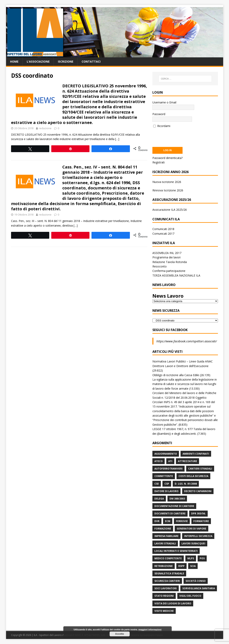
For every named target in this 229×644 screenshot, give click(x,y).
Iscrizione (66, 61)
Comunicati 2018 (163, 229)
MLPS (191, 558)
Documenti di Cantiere (170, 513)
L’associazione (38, 61)
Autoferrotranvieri (168, 469)
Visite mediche (164, 611)
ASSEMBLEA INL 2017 (167, 253)
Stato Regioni (164, 596)
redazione (45, 128)
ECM (168, 521)
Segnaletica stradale (169, 573)
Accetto (119, 634)
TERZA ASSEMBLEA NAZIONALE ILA (176, 275)
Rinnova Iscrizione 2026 (168, 190)
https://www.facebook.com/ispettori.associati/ (187, 341)
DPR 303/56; (198, 513)
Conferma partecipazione (169, 271)
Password (159, 114)
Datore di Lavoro (166, 491)
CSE (157, 484)
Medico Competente (168, 558)
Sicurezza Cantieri (167, 581)
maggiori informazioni (150, 630)
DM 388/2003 (177, 499)
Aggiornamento (166, 454)
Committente (164, 476)
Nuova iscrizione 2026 (167, 182)
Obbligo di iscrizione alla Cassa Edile (176, 375)
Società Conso (196, 581)
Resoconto (160, 266)
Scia (193, 566)
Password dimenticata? (167, 158)
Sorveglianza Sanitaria (199, 588)
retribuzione (164, 566)
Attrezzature (187, 461)
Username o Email (164, 102)
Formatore (201, 521)
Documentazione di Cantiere (174, 506)
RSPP (181, 566)
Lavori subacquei (193, 543)
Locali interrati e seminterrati (176, 551)
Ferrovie (182, 521)
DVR (157, 521)
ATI (170, 461)
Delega (159, 499)
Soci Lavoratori (166, 588)
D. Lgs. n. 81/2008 (186, 484)
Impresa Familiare (166, 536)
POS (202, 558)
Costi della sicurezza (193, 476)
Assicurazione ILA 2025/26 (170, 210)
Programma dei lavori (166, 257)
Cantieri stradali (200, 469)
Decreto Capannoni (198, 491)
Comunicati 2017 (163, 234)
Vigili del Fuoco (190, 596)
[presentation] (183, 136)
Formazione (163, 529)
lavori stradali (165, 543)
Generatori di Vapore (192, 529)
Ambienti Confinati (196, 454)
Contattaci (91, 61)
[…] (117, 139)
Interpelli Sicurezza (198, 536)
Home (14, 61)
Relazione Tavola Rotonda (170, 262)
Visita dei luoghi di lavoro (173, 603)
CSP (167, 484)
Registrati (159, 162)
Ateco (159, 461)
